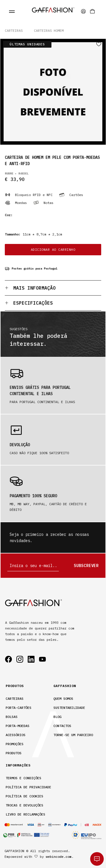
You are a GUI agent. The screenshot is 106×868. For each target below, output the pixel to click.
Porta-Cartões (19, 708)
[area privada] (83, 11)
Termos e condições (23, 778)
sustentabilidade (69, 708)
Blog (57, 717)
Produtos (14, 753)
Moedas (16, 203)
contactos (62, 726)
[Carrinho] (92, 11)
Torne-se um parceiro (73, 735)
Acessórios (16, 735)
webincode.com (59, 857)
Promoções (15, 744)
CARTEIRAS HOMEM (49, 30)
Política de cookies (24, 796)
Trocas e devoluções (24, 805)
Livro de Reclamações (25, 814)
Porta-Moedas (18, 726)
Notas (43, 203)
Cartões (71, 195)
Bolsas (12, 717)
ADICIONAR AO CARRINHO (53, 249)
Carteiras (14, 30)
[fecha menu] (12, 11)
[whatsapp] (97, 859)
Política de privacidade (28, 787)
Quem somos (63, 699)
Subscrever (86, 566)
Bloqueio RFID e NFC (29, 195)
